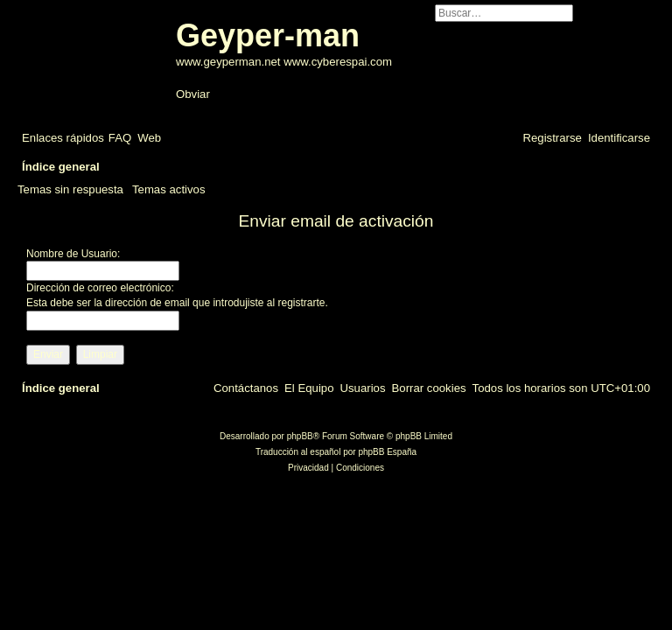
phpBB (300, 436)
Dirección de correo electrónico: (100, 288)
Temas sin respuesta (70, 189)
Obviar (193, 94)
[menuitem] (120, 138)
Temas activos (169, 189)
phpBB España (387, 452)
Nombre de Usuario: (73, 254)
